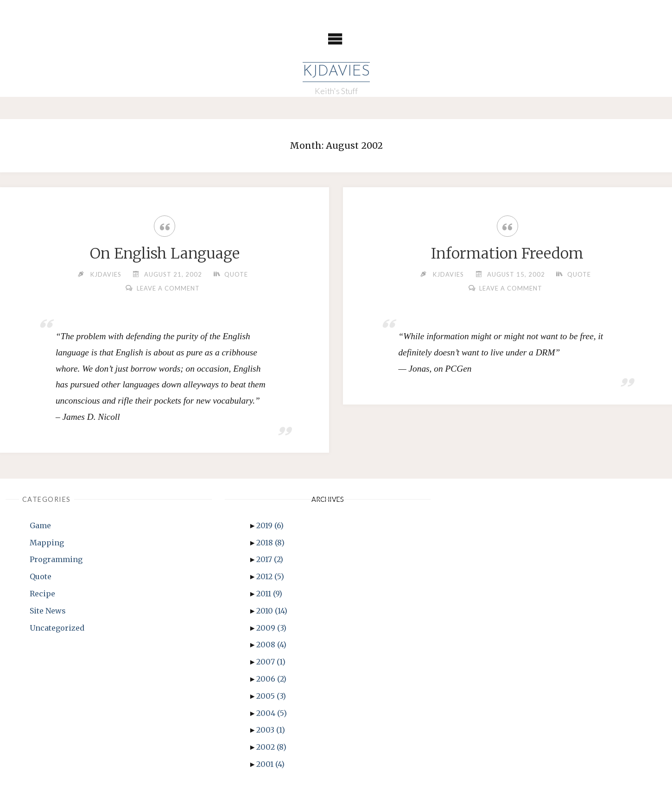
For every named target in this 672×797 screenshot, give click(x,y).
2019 (270, 525)
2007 (271, 662)
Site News (48, 611)
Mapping (47, 543)
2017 (270, 559)
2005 (271, 696)
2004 (272, 713)
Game (40, 525)
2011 (269, 594)
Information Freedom (507, 253)
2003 (271, 730)
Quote (236, 274)
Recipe (42, 594)
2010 (272, 611)
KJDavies (336, 72)
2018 (270, 543)
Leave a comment (168, 288)
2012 (270, 576)
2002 (271, 747)
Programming (56, 559)
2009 (271, 628)
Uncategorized (57, 628)
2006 (271, 679)
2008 (271, 645)
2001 (270, 764)
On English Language (165, 253)
